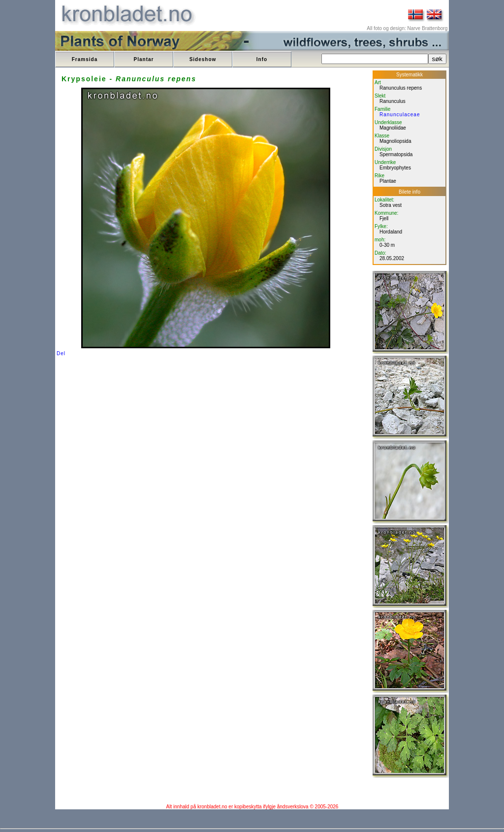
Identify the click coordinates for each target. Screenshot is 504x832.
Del (61, 353)
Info (262, 59)
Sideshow (203, 59)
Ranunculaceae (400, 115)
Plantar (144, 59)
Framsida (85, 59)
